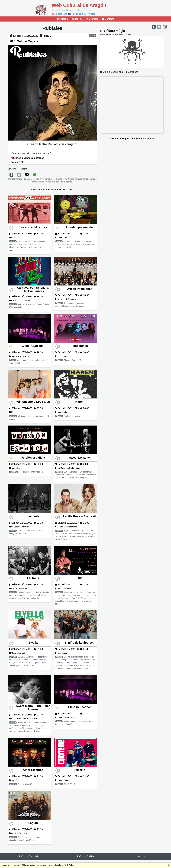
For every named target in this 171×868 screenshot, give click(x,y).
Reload (72, 865)
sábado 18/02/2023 (26, 36)
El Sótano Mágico (26, 41)
